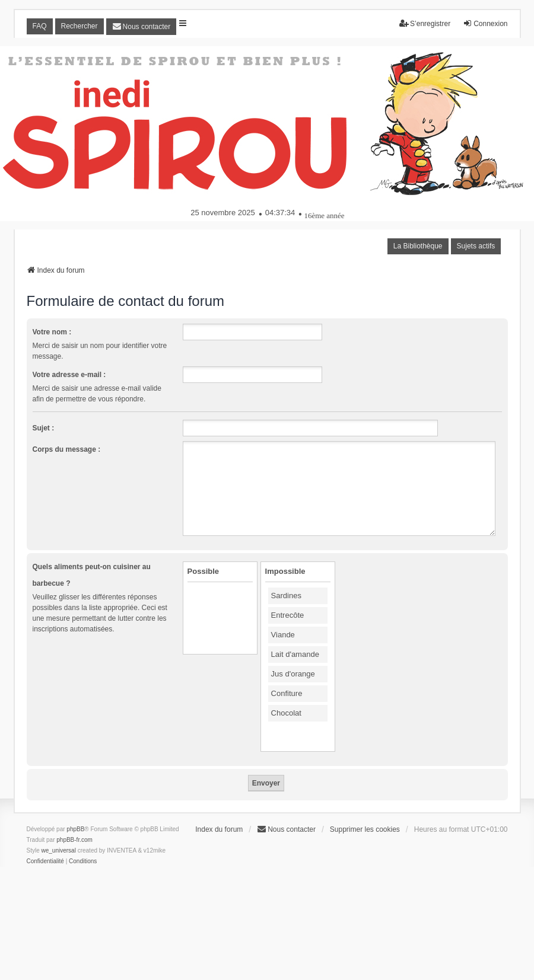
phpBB (75, 829)
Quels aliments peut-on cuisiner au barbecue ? (92, 575)
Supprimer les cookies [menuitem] (365, 829)
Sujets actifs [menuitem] (476, 246)
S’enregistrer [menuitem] (425, 23)
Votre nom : (52, 332)
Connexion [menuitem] (485, 23)
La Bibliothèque (418, 246)
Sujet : (44, 428)
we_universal (59, 850)
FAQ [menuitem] (40, 26)
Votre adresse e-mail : (69, 375)
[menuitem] (142, 27)
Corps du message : (67, 449)
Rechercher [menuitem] (80, 26)
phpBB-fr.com (74, 840)
